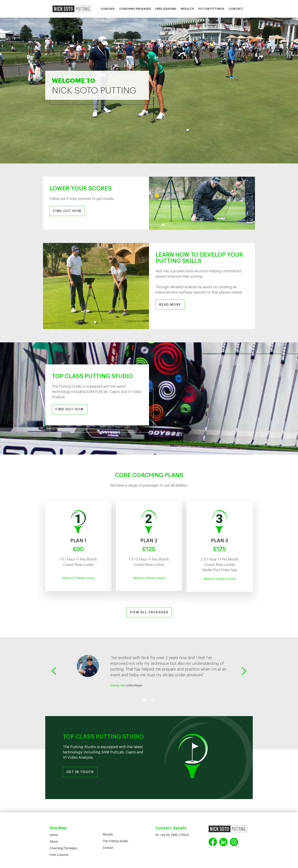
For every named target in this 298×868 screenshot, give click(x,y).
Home (54, 835)
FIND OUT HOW (67, 211)
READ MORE (170, 305)
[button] (54, 671)
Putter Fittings (211, 9)
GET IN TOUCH (80, 772)
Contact (236, 9)
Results (187, 9)
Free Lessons (166, 9)
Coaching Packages (135, 9)
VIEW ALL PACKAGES (149, 612)
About (54, 841)
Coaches (108, 9)
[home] (72, 9)
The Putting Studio (115, 841)
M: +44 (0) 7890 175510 (172, 835)
